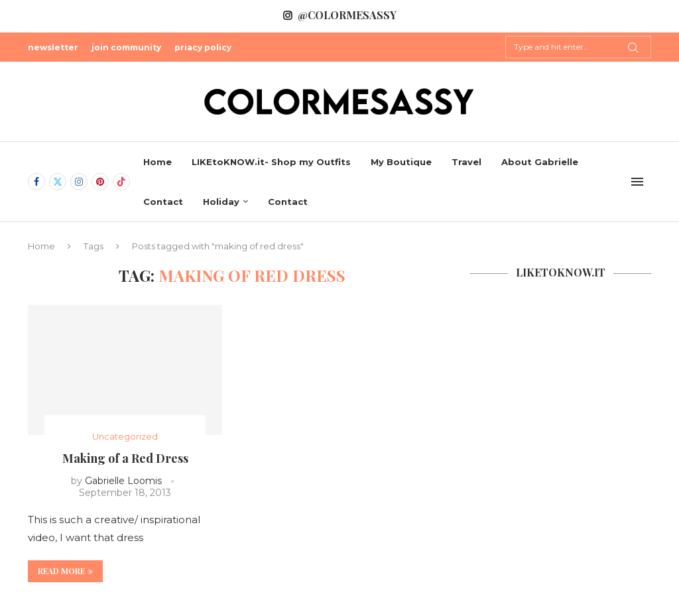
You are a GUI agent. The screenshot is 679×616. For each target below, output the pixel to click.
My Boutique (401, 162)
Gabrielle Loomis (123, 481)
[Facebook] (36, 182)
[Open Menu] (637, 182)
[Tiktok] (121, 182)
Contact (163, 202)
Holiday (221, 202)
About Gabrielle (540, 162)
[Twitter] (58, 182)
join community (126, 47)
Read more (65, 571)
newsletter (53, 47)
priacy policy (203, 47)
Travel (466, 162)
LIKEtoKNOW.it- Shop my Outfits (271, 162)
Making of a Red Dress (125, 458)
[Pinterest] (100, 182)
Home (157, 162)
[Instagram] (79, 182)
